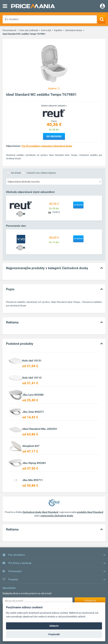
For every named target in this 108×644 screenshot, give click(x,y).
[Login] (102, 6)
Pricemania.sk (10, 30)
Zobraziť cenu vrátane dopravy (41, 173)
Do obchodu (54, 136)
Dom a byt (46, 30)
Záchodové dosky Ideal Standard (40, 512)
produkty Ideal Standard (90, 512)
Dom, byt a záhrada (29, 30)
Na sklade (16, 173)
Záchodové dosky (74, 30)
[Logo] (54, 113)
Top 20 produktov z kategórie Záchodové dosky (47, 146)
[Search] (102, 19)
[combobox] (54, 181)
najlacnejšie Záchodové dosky (57, 516)
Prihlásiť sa (90, 600)
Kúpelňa (58, 30)
